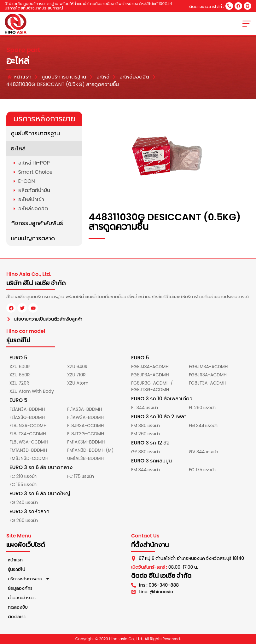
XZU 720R (19, 383)
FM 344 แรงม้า (203, 426)
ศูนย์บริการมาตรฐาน (35, 133)
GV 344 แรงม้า (204, 452)
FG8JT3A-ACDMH (208, 383)
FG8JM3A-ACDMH (208, 367)
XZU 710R (76, 375)
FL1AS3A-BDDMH (85, 409)
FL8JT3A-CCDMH (28, 434)
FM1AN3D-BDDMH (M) (90, 450)
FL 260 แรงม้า (202, 408)
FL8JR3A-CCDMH (86, 426)
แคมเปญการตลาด (33, 238)
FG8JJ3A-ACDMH (150, 367)
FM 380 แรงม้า (145, 426)
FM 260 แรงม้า (145, 434)
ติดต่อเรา (17, 617)
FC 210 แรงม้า (23, 476)
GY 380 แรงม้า (145, 452)
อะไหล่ (18, 148)
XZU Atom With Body (32, 391)
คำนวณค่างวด (22, 598)
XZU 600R (20, 367)
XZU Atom (78, 383)
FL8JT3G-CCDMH (86, 434)
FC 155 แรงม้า (23, 484)
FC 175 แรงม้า (81, 476)
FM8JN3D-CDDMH (29, 458)
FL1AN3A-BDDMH (27, 409)
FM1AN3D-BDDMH (28, 450)
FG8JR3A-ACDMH (208, 375)
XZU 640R (77, 367)
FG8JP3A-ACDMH (150, 375)
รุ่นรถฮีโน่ (17, 569)
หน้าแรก (15, 560)
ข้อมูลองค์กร (20, 588)
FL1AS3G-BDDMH (27, 417)
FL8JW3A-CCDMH (29, 442)
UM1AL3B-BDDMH (85, 458)
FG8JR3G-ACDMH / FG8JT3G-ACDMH (152, 386)
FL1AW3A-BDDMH (85, 417)
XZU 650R (20, 375)
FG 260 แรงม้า (24, 520)
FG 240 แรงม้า (24, 502)
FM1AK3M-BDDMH (86, 442)
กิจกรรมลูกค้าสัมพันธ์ (37, 223)
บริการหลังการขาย (29, 579)
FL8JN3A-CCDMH (28, 426)
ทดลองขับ (18, 607)
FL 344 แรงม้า (145, 408)
